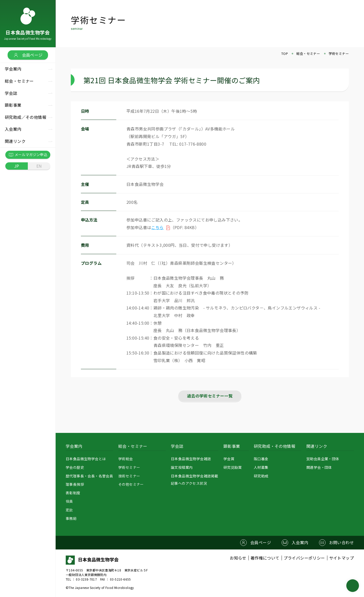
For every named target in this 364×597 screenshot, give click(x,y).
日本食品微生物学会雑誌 (191, 459)
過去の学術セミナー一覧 (210, 396)
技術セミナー (129, 476)
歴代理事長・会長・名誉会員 (89, 476)
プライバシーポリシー (304, 558)
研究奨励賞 (233, 467)
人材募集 (261, 467)
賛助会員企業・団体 (323, 459)
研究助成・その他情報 (275, 446)
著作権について (265, 558)
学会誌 (177, 446)
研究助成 (261, 476)
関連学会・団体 (319, 467)
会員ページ (28, 55)
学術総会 (126, 459)
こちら (157, 227)
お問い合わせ (342, 542)
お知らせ (238, 558)
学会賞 (229, 459)
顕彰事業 (232, 446)
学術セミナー (129, 467)
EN (39, 166)
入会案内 (13, 129)
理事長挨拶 (75, 484)
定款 (69, 510)
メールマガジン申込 (28, 155)
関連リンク (317, 446)
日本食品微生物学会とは (86, 459)
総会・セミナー (133, 446)
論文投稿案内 (182, 467)
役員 (69, 501)
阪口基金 (261, 459)
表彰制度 (73, 493)
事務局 (71, 518)
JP (17, 166)
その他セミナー (131, 484)
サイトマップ (342, 558)
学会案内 (74, 446)
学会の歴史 (75, 467)
